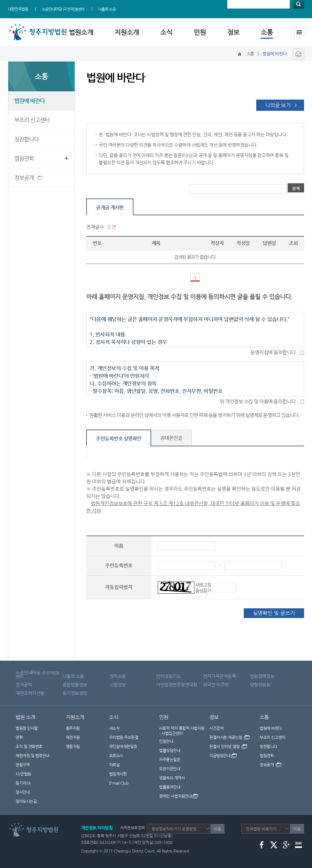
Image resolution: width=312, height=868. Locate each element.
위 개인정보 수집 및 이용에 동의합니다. (258, 401)
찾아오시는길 (26, 801)
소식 (166, 32)
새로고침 (203, 585)
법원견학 (24, 158)
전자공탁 (24, 685)
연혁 (19, 737)
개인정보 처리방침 (97, 828)
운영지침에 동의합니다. (274, 352)
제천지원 (73, 737)
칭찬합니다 (27, 139)
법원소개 (81, 32)
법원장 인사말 (27, 728)
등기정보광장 (75, 693)
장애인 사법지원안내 (179, 796)
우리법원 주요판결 (124, 737)
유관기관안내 (170, 769)
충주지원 (73, 728)
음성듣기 (203, 590)
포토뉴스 (116, 756)
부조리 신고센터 (32, 120)
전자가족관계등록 (219, 676)
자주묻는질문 (170, 759)
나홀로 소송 (107, 9)
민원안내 (166, 741)
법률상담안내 (170, 750)
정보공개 (25, 178)
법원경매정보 (262, 676)
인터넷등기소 (168, 676)
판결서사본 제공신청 (229, 737)
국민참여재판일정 (123, 746)
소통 (267, 32)
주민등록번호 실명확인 (119, 439)
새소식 (114, 728)
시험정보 (118, 685)
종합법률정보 (75, 685)
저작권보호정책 (132, 828)
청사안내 (23, 792)
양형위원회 (260, 685)
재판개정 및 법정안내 (32, 756)
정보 (233, 32)
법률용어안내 (170, 787)
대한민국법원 (18, 9)
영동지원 (73, 746)
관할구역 (23, 765)
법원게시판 (118, 774)
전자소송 (118, 676)
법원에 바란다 (30, 101)
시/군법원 (23, 774)
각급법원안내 (223, 756)
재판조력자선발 (30, 693)
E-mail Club (119, 783)
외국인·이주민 (216, 685)
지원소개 (127, 32)
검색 (298, 4)
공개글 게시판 (110, 207)
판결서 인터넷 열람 (228, 746)
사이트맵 (299, 32)
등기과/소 (23, 783)
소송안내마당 (63, 9)
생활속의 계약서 (172, 778)
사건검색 (216, 728)
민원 (200, 32)
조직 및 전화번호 (29, 746)
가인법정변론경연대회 (177, 685)
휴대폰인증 (171, 438)
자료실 (114, 765)
